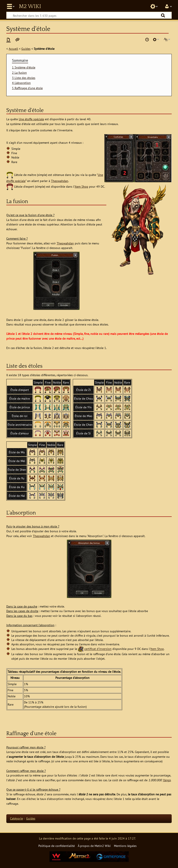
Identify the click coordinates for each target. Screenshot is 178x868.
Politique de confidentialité (57, 846)
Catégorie (16, 818)
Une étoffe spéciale (31, 119)
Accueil (13, 49)
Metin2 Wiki (30, 7)
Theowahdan (60, 181)
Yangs (167, 780)
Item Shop (81, 186)
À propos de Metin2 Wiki (94, 846)
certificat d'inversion (98, 649)
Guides (26, 49)
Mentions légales (125, 846)
